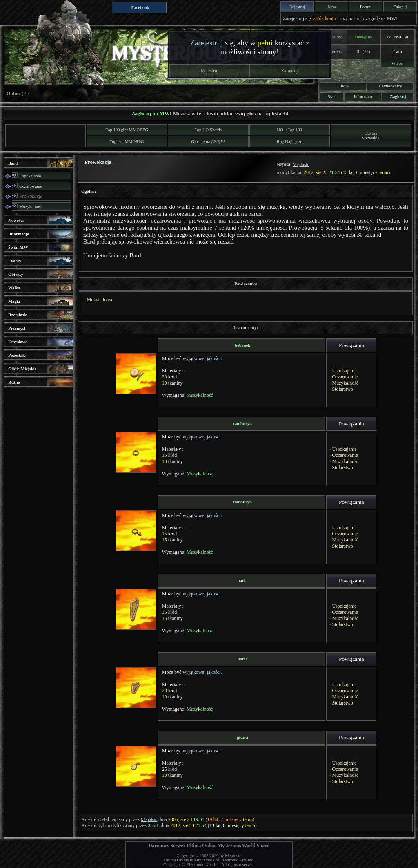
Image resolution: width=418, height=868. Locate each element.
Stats (332, 97)
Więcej (398, 63)
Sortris (153, 826)
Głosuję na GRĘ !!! (208, 142)
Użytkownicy (390, 86)
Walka (14, 288)
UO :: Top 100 (289, 130)
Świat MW (18, 247)
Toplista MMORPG (127, 142)
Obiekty (16, 274)
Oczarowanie (31, 186)
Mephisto (301, 164)
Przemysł (17, 328)
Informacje (19, 234)
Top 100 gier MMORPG (127, 130)
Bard (13, 163)
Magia (14, 301)
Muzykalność (31, 207)
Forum (366, 7)
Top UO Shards (208, 130)
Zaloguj (400, 7)
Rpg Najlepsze (289, 142)
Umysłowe (18, 342)
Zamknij (290, 71)
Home (331, 7)
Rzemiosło (18, 315)
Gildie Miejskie (22, 369)
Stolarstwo (342, 389)
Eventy (15, 261)
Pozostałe (17, 355)
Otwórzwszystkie (371, 136)
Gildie (343, 86)
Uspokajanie (30, 176)
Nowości (16, 220)
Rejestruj (297, 7)
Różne (14, 382)
